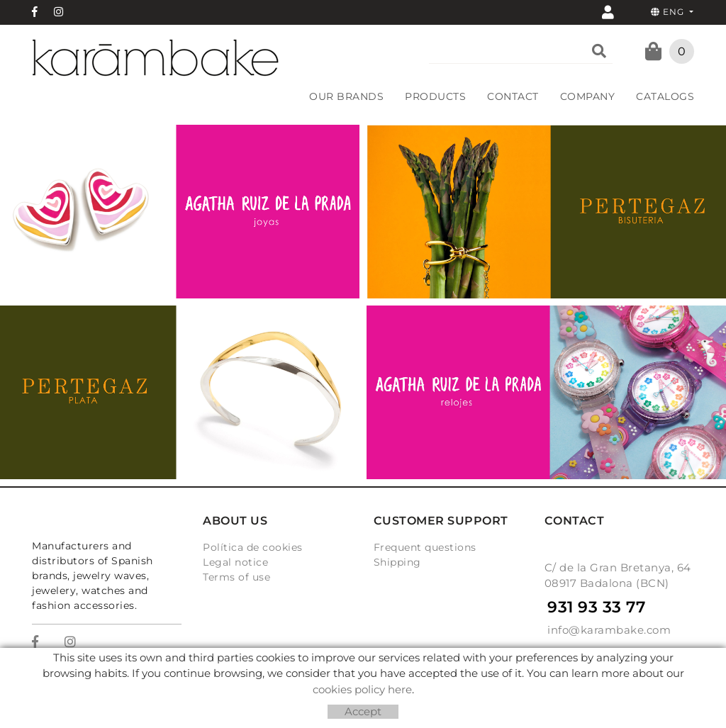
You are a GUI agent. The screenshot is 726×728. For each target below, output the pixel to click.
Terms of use (236, 577)
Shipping (397, 562)
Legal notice (235, 562)
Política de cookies (253, 547)
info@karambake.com (609, 630)
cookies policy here (362, 689)
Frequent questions (425, 547)
